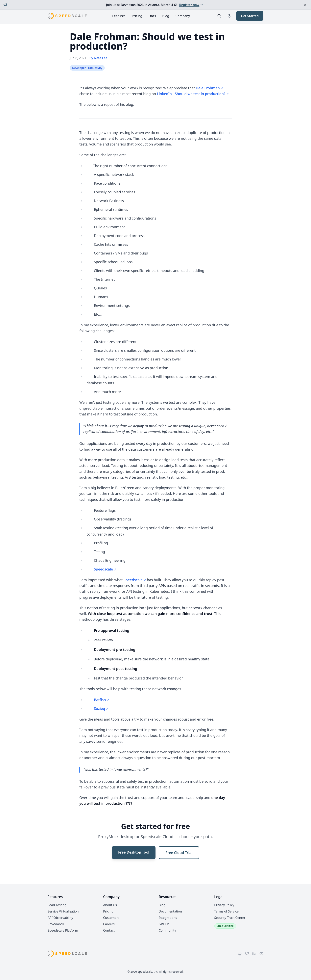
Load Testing (57, 905)
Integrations (168, 918)
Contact (109, 930)
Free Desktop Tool (134, 852)
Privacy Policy (224, 905)
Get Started (250, 16)
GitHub (164, 924)
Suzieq (99, 708)
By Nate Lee (98, 58)
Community (167, 930)
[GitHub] (240, 954)
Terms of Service (226, 911)
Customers (111, 918)
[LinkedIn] (254, 954)
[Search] (219, 16)
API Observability (60, 918)
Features (119, 16)
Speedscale (103, 569)
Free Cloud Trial (179, 853)
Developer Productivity (87, 68)
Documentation (170, 911)
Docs (152, 16)
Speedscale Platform (63, 930)
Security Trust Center (230, 918)
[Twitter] (247, 954)
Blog (166, 16)
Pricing (137, 16)
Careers (109, 924)
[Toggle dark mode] (229, 16)
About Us (110, 905)
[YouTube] (261, 954)
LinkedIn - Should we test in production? (191, 94)
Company (183, 16)
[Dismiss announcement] (305, 5)
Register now (191, 5)
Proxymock (56, 924)
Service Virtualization (63, 911)
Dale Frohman (208, 88)
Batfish (100, 700)
